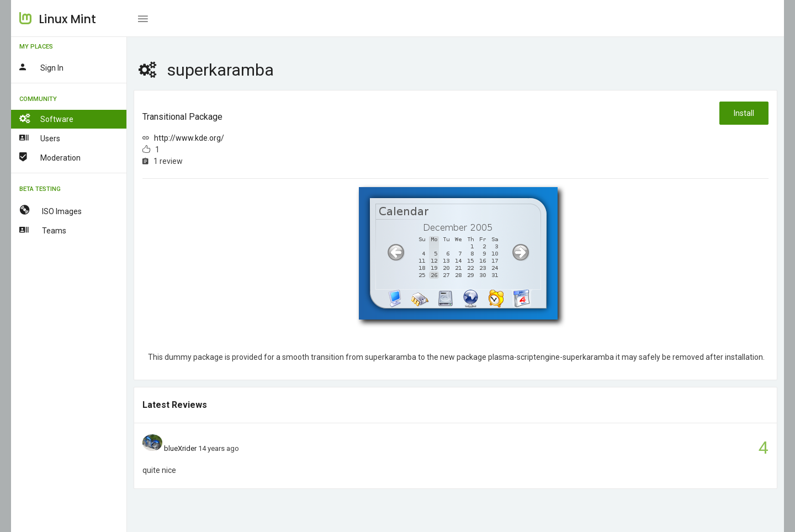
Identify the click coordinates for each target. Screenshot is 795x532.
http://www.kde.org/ (189, 138)
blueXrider (180, 448)
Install (744, 113)
